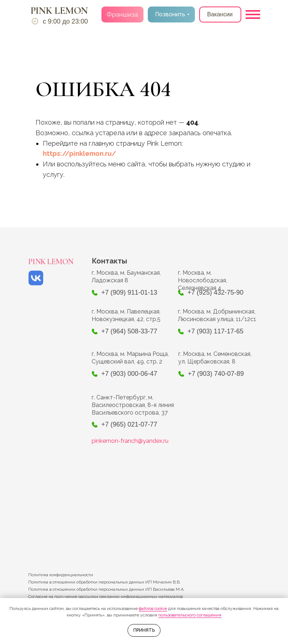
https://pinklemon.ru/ (80, 153)
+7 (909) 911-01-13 (130, 292)
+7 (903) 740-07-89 (216, 374)
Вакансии (220, 14)
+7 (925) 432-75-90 (216, 292)
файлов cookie (153, 608)
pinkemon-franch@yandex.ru (130, 441)
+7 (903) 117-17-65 (216, 331)
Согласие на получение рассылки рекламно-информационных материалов (105, 597)
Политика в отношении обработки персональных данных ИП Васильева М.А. (107, 589)
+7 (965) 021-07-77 (130, 424)
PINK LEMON (59, 11)
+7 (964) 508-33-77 (130, 331)
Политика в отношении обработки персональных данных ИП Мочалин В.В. (105, 582)
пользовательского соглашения (190, 615)
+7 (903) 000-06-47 (130, 374)
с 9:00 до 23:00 (65, 21)
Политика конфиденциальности (61, 575)
